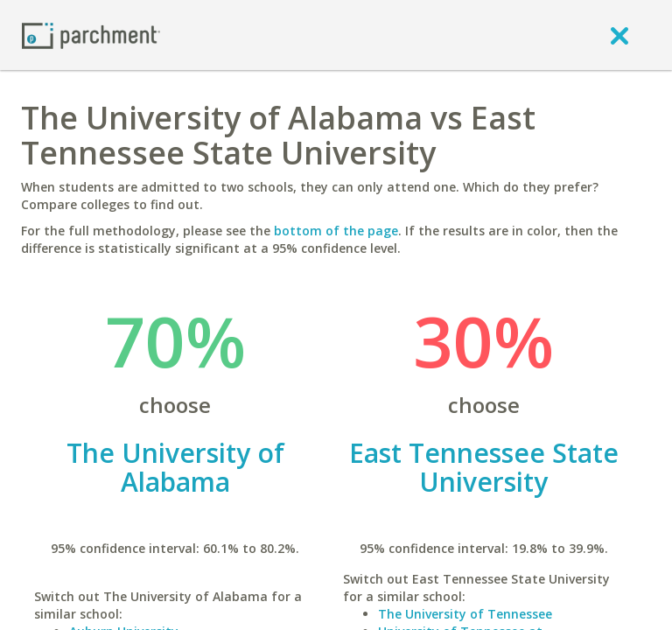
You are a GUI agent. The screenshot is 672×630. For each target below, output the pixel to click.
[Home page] (91, 35)
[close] (619, 35)
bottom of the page (336, 231)
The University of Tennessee (465, 614)
